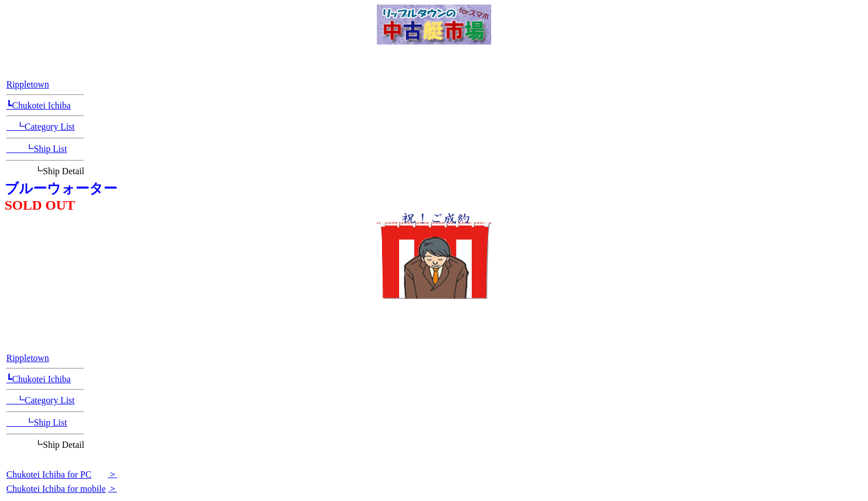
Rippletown (28, 84)
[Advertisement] (434, 320)
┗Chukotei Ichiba (39, 105)
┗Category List (41, 127)
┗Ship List (37, 149)
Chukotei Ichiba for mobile (56, 489)
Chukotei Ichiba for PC (49, 474)
